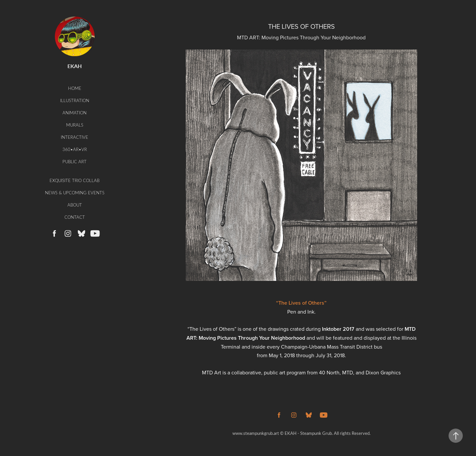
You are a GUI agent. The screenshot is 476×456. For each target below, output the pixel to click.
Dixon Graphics (383, 372)
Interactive (75, 137)
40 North (329, 372)
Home (75, 88)
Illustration (75, 100)
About (75, 205)
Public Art (75, 161)
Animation (75, 113)
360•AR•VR (75, 149)
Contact (75, 217)
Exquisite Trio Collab (75, 180)
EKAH (75, 66)
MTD (348, 372)
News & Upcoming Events (75, 192)
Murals (75, 125)
